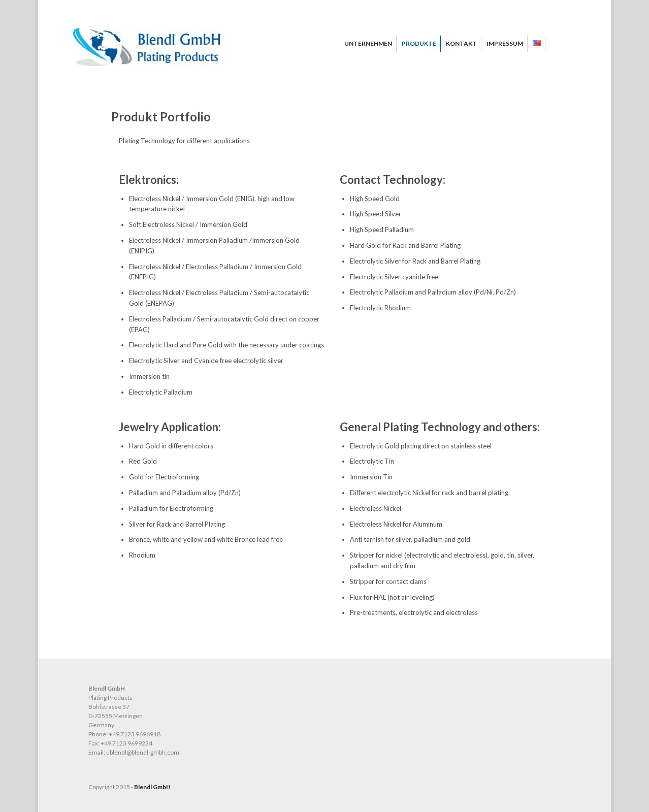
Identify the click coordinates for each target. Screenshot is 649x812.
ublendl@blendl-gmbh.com (143, 752)
